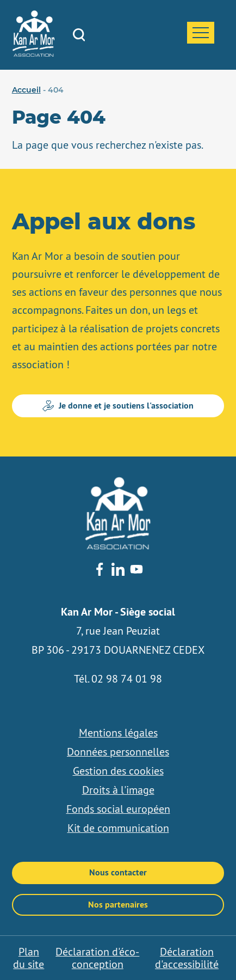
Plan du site (29, 958)
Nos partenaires (118, 905)
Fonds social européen (118, 809)
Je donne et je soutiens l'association (118, 406)
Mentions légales (118, 733)
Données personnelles (118, 752)
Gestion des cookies (118, 771)
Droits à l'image (118, 790)
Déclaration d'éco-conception (97, 958)
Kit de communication (118, 828)
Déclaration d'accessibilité (187, 958)
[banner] (34, 54)
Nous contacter (118, 872)
